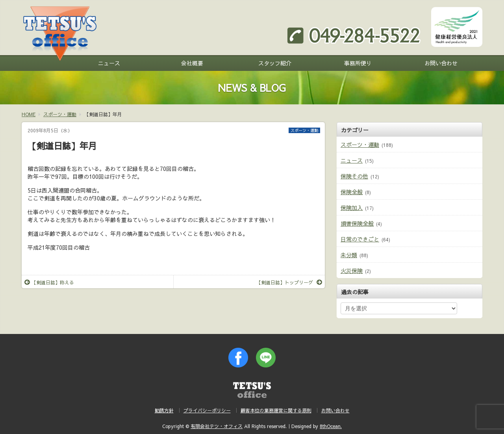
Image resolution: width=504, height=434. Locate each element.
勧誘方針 (164, 410)
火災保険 (352, 271)
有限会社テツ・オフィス (217, 426)
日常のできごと (360, 239)
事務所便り (358, 63)
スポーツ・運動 (304, 130)
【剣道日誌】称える (49, 282)
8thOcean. (331, 426)
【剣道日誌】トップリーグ (289, 282)
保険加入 (352, 208)
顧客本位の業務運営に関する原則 (276, 410)
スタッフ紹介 (275, 63)
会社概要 (192, 63)
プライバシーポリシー (207, 410)
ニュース (109, 63)
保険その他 (354, 176)
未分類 (349, 255)
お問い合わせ (441, 63)
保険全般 (352, 192)
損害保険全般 (357, 223)
